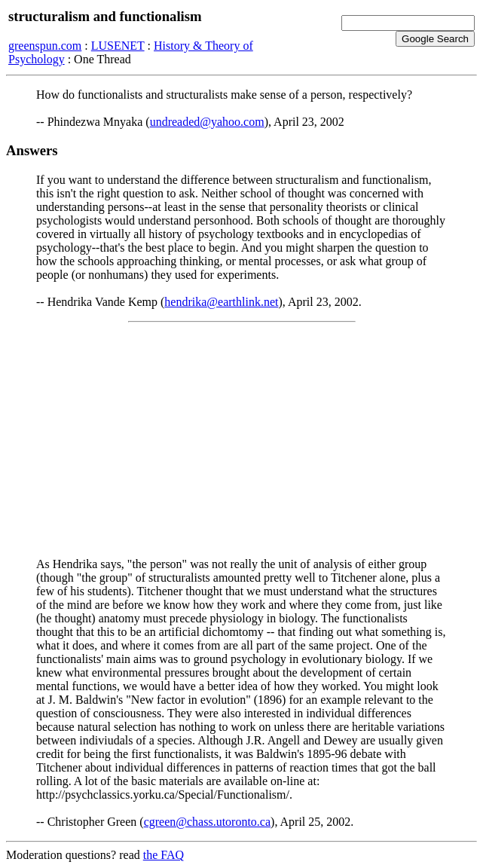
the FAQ (164, 855)
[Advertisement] (241, 440)
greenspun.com (45, 46)
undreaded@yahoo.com (207, 122)
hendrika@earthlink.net (221, 302)
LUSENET (118, 46)
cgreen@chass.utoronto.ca (207, 822)
